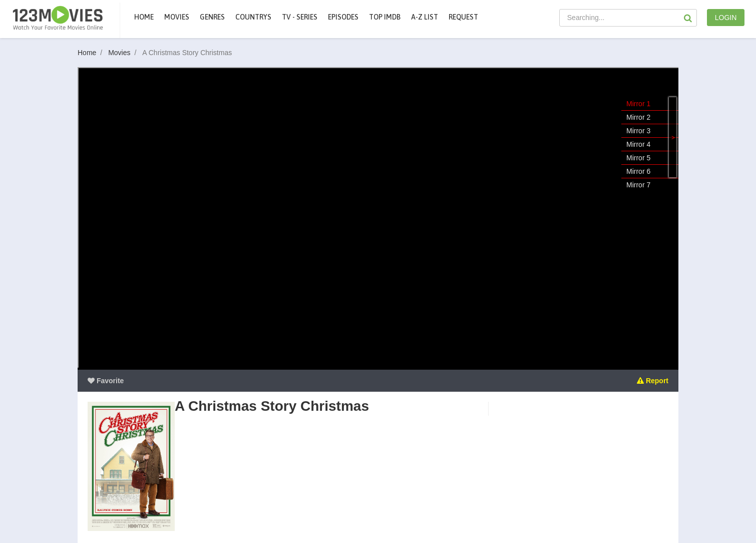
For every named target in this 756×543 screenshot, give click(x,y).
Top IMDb (385, 17)
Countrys (253, 17)
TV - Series (300, 17)
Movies (124, 53)
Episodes (343, 17)
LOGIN (726, 18)
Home (144, 17)
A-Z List (425, 17)
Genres (212, 17)
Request (463, 17)
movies (177, 17)
